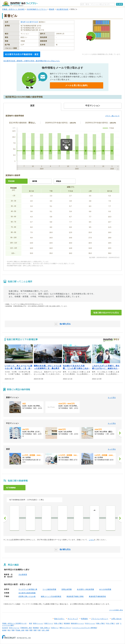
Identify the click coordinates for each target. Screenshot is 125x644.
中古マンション (90, 623)
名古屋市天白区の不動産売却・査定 (22, 54)
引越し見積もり (45, 628)
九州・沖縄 (45, 630)
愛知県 (52, 9)
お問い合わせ (116, 619)
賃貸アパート (49, 623)
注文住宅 (5, 628)
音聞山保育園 (67, 589)
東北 (9, 630)
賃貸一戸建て (59, 623)
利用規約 (84, 619)
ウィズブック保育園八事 (28, 589)
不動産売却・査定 (26, 628)
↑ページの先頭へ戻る (116, 610)
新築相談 (36, 628)
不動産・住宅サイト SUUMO (13, 9)
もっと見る (112, 398)
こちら (91, 540)
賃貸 (30, 623)
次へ (120, 518)
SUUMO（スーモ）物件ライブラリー (20, 4)
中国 (39, 630)
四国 (35, 630)
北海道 (4, 630)
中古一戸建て (110, 623)
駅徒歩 (59, 181)
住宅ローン (55, 628)
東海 (27, 630)
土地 (117, 623)
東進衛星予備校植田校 (97, 596)
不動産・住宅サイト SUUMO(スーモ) (14, 623)
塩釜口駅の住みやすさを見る (106, 313)
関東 (13, 630)
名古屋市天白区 (62, 9)
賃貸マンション (38, 623)
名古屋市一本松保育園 (85, 589)
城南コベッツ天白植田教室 (51, 596)
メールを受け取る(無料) (77, 85)
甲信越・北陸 (20, 630)
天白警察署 (23, 575)
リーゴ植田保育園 (49, 589)
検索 (121, 4)
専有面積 (11, 181)
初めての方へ (59, 619)
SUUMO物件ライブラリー (37, 9)
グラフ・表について (112, 116)
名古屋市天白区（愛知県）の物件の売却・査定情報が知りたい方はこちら (32, 61)
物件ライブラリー (65, 628)
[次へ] (120, 433)
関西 (31, 630)
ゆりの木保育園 (105, 589)
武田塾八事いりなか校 (27, 596)
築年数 (35, 181)
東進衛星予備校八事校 (75, 596)
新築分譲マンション (77, 623)
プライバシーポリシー (100, 619)
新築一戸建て (101, 623)
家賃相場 (67, 623)
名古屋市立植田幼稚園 (27, 593)
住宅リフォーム (14, 628)
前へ (5, 518)
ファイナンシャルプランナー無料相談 (84, 628)
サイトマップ (73, 619)
